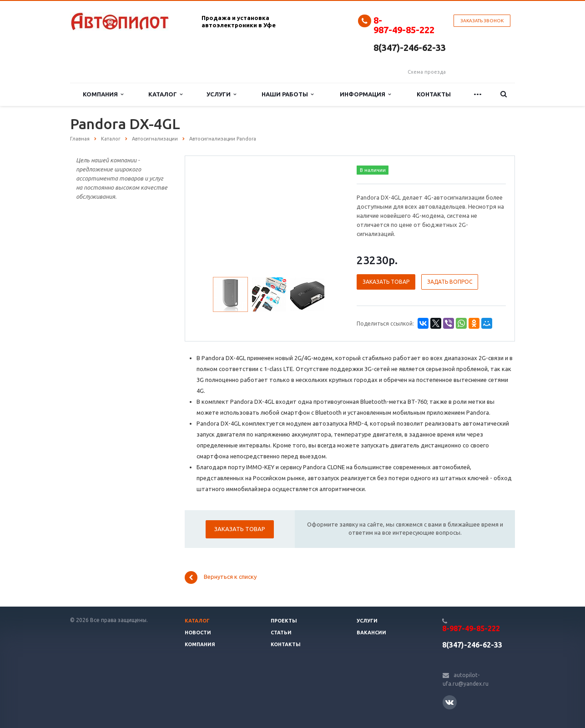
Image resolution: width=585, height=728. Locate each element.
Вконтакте (449, 702)
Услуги (221, 94)
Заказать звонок (482, 21)
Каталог (165, 94)
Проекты (284, 621)
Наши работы (287, 94)
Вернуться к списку (221, 577)
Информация (365, 94)
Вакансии (371, 633)
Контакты (434, 94)
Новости (198, 633)
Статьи (281, 633)
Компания (103, 94)
